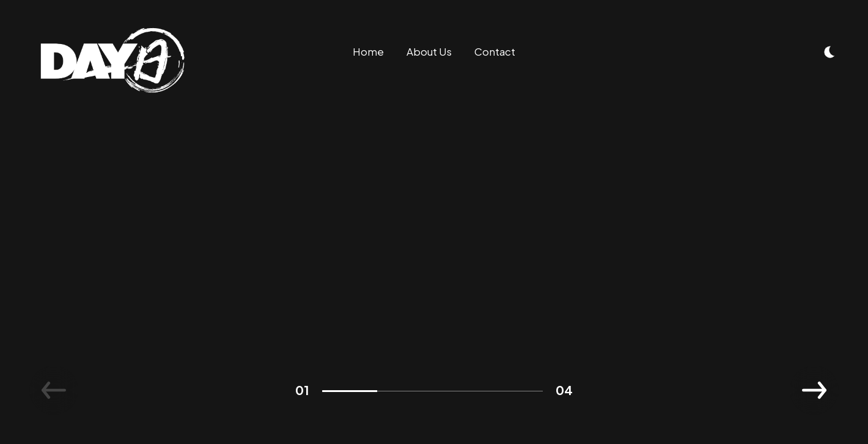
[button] (814, 390)
